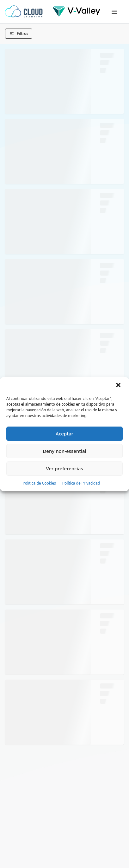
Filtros (19, 33)
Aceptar (64, 434)
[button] (119, 386)
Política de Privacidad (81, 483)
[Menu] (114, 12)
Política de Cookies (39, 483)
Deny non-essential (64, 451)
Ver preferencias (64, 468)
